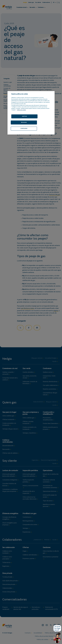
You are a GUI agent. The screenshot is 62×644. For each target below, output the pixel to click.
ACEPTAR (24, 116)
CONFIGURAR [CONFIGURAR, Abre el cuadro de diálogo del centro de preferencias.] (24, 129)
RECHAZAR (24, 122)
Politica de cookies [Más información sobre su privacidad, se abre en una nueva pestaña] (21, 110)
